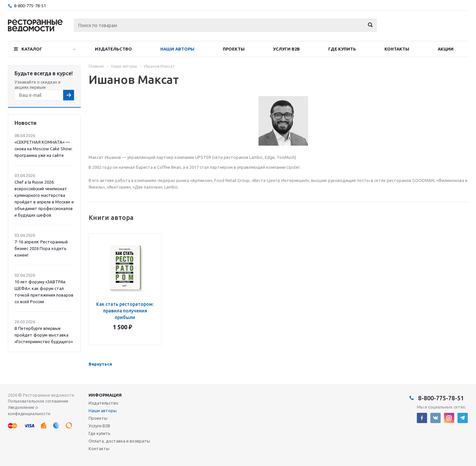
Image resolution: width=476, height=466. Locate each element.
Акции (446, 49)
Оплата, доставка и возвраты (119, 441)
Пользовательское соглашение (38, 401)
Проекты (234, 49)
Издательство (113, 49)
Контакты (397, 49)
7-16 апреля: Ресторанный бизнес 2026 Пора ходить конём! (41, 248)
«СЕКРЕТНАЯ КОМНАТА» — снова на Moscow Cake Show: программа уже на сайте (43, 149)
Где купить (342, 49)
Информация (105, 395)
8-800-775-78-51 (30, 6)
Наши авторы (177, 49)
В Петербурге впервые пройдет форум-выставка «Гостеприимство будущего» (44, 335)
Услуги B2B (286, 49)
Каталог (32, 49)
